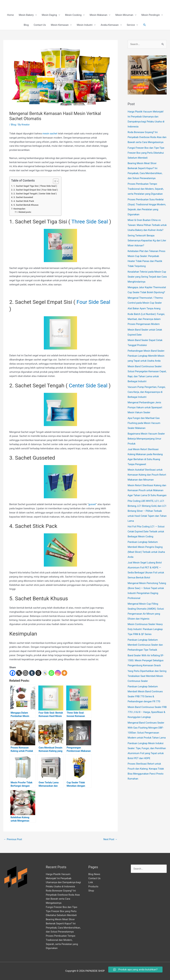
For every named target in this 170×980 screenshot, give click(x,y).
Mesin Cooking (73, 15)
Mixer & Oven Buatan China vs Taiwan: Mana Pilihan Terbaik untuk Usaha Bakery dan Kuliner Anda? (147, 225)
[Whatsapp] (51, 673)
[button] (145, 25)
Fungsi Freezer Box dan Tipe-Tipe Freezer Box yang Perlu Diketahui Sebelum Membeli (146, 153)
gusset (92, 504)
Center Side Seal (88, 386)
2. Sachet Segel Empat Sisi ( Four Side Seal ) (36, 190)
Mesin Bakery (26, 15)
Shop (91, 891)
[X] (19, 673)
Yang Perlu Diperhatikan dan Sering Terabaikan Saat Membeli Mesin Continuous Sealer (147, 676)
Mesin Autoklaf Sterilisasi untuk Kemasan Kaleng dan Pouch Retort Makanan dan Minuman (147, 475)
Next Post (110, 839)
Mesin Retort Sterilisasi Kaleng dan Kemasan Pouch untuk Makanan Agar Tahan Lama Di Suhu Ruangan (147, 490)
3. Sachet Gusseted (23, 197)
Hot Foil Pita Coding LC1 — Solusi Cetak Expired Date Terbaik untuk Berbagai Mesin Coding (146, 532)
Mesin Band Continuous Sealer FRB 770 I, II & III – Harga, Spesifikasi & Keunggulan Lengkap (147, 712)
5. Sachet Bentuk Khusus (26, 205)
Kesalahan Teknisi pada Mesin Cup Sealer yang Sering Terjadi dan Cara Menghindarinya (147, 277)
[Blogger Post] (25, 673)
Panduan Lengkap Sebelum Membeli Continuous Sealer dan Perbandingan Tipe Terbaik (145, 645)
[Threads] (38, 673)
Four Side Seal (93, 302)
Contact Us (40, 25)
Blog (26, 25)
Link (91, 882)
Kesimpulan (19, 209)
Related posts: (25, 212)
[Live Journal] (45, 673)
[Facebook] (13, 673)
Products (93, 886)
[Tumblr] (32, 673)
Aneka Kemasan (110, 25)
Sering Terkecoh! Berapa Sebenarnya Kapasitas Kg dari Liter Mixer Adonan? (147, 241)
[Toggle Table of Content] (54, 181)
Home (10, 15)
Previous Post (13, 839)
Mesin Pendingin (151, 15)
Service (131, 25)
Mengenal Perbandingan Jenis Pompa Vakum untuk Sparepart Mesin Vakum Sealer (145, 407)
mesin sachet (50, 134)
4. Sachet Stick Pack (24, 201)
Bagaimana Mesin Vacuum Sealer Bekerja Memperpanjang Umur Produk (146, 439)
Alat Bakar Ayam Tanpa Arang (144, 308)
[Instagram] (58, 673)
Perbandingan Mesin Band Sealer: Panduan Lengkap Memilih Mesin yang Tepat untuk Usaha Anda (146, 356)
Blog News (94, 874)
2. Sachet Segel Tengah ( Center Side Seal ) (35, 194)
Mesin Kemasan (60, 25)
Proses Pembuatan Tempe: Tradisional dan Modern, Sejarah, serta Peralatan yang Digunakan (146, 189)
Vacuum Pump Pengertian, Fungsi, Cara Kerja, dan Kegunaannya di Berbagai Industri (147, 392)
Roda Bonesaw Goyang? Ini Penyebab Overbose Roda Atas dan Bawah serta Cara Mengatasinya (147, 137)
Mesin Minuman (124, 15)
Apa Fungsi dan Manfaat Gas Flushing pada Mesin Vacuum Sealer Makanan (144, 423)
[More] (64, 673)
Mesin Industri (85, 25)
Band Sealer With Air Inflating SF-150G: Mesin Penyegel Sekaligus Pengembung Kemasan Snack (146, 660)
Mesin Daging (49, 15)
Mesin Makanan (98, 15)
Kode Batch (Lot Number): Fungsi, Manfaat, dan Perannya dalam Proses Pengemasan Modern (146, 319)
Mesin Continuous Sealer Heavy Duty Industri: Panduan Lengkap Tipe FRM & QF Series (145, 629)
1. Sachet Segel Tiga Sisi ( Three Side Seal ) (35, 186)
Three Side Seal (90, 222)
